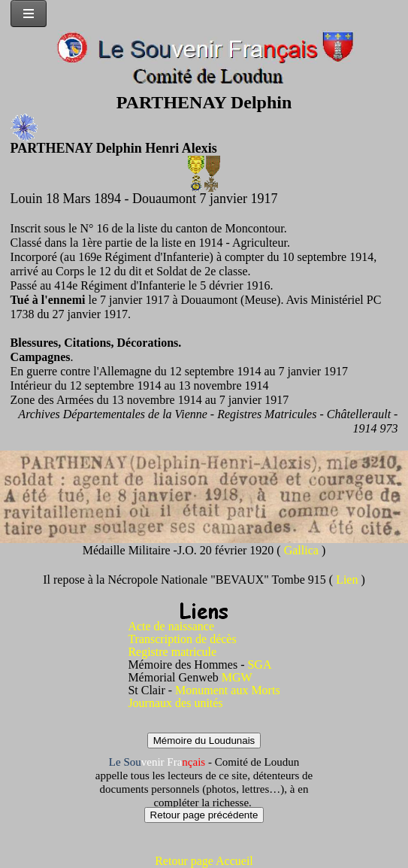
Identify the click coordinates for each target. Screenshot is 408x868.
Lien (348, 580)
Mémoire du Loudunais (204, 741)
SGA (259, 665)
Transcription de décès (182, 639)
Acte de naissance (171, 626)
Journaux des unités (175, 703)
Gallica (303, 550)
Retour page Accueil (204, 861)
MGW (237, 677)
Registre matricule (172, 652)
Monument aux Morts (228, 690)
